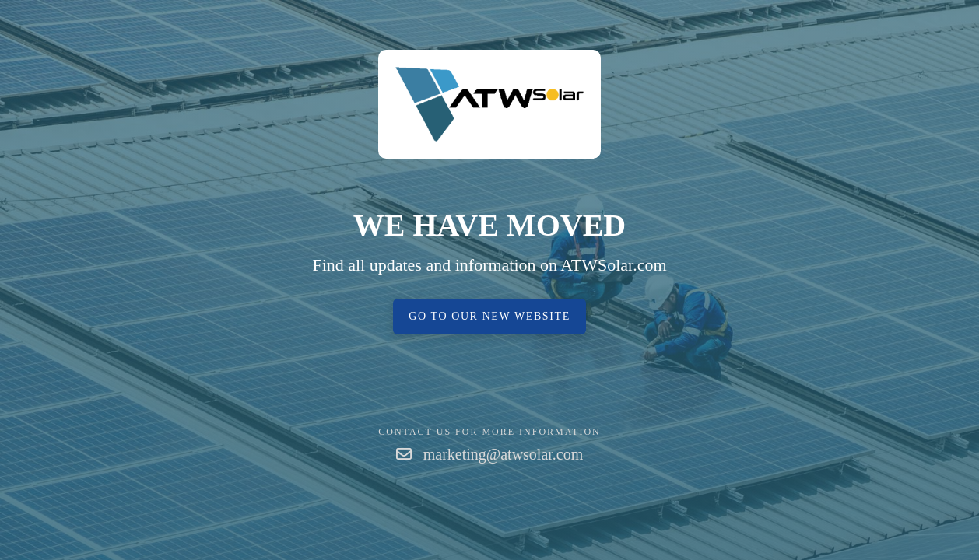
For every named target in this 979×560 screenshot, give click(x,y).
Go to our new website (489, 316)
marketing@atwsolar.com (504, 454)
